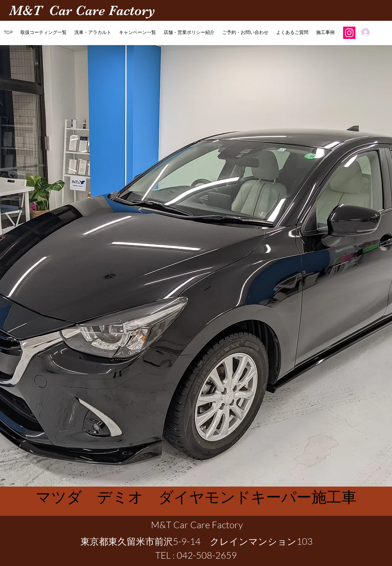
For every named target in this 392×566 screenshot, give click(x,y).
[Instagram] (349, 33)
